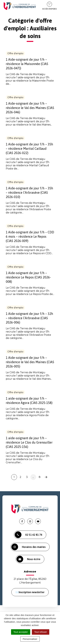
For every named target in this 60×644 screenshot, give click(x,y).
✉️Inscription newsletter (30, 592)
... (33, 477)
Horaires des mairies (28, 547)
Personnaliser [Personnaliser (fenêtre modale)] (30, 639)
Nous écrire (28, 559)
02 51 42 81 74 (28, 535)
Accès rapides (49, 6)
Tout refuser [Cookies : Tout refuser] (41, 632)
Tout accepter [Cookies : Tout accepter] (21, 632)
